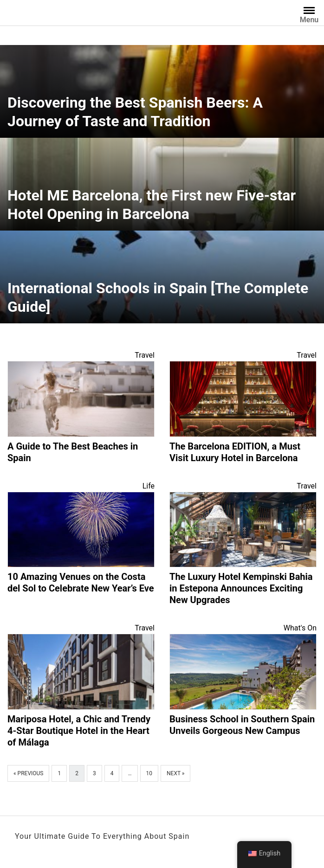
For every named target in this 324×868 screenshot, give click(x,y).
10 (149, 773)
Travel (145, 355)
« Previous (28, 773)
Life (149, 486)
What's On (300, 628)
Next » (175, 773)
